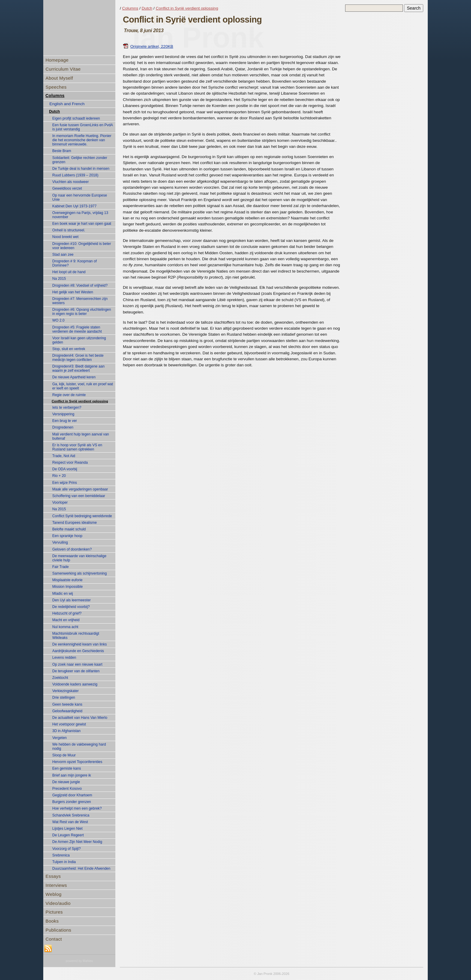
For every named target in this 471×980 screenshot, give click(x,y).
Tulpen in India (64, 862)
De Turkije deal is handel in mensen (81, 169)
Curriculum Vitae (63, 69)
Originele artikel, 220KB (148, 46)
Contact (54, 939)
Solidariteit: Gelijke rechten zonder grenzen (80, 160)
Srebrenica (61, 855)
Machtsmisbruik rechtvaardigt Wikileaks (76, 636)
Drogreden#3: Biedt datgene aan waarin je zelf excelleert (78, 368)
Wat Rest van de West (70, 822)
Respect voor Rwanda (70, 463)
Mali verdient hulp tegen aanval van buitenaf (81, 436)
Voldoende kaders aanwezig (75, 684)
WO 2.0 (58, 320)
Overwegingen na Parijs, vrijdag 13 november (80, 215)
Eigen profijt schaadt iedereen (76, 118)
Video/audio (58, 903)
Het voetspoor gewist (69, 724)
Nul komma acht (65, 627)
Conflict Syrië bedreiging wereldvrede (82, 516)
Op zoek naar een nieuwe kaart (77, 664)
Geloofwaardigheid (67, 711)
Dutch (54, 111)
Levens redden (64, 658)
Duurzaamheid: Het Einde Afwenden (81, 869)
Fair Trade (61, 567)
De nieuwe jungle (66, 782)
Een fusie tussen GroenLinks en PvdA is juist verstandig (83, 127)
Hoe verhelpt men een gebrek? (77, 808)
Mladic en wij (63, 594)
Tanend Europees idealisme (74, 523)
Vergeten (59, 738)
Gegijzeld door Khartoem (72, 795)
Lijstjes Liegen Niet (67, 829)
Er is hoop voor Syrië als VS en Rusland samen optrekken (77, 447)
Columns (55, 96)
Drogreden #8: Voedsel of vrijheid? (80, 285)
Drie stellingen (64, 698)
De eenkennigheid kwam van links (79, 644)
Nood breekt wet (65, 237)
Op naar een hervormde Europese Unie (80, 197)
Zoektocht (60, 678)
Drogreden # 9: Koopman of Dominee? (74, 263)
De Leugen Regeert (68, 835)
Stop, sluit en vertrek (69, 349)
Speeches (56, 87)
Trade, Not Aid (64, 456)
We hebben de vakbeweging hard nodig (79, 746)
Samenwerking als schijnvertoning (79, 573)
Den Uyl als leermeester (71, 600)
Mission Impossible (67, 587)
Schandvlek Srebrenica (71, 815)
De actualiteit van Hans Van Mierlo (80, 718)
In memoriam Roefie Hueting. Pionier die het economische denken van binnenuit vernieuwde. (82, 140)
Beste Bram (62, 151)
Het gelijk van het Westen (73, 292)
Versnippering (63, 414)
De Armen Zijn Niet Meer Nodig (77, 842)
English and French (67, 104)
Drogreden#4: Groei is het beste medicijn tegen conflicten (78, 358)
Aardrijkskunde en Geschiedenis (78, 651)
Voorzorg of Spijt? (67, 849)
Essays (53, 876)
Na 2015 (59, 279)
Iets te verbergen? (67, 408)
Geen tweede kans (67, 704)
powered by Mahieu (79, 961)
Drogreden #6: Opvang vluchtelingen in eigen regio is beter (82, 312)
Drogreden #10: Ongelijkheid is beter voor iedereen (82, 246)
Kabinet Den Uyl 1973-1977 (74, 206)
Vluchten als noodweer (70, 182)
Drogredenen (63, 427)
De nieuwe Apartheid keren (74, 377)
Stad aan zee (63, 255)
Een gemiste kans (67, 768)
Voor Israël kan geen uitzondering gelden (79, 340)
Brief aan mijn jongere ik (72, 775)
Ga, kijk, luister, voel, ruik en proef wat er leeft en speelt (83, 386)
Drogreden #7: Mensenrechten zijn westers (80, 301)
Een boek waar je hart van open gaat (82, 224)
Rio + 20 (59, 476)
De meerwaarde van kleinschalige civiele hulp (79, 558)
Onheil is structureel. (69, 230)
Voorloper (60, 502)
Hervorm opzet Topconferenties (77, 762)
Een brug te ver (65, 421)
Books (52, 921)
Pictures (54, 912)
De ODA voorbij (65, 469)
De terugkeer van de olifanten (76, 671)
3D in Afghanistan (66, 731)
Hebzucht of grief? (67, 613)
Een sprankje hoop (67, 536)
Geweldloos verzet (67, 188)
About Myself (59, 78)
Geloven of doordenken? (72, 549)
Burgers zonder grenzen (72, 802)
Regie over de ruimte (69, 395)
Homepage (57, 60)
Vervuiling (60, 542)
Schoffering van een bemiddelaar (79, 496)
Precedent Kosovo (67, 789)
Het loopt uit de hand (69, 272)
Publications (59, 930)
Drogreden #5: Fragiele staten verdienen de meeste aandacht (77, 329)
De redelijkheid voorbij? (71, 607)
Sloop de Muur (64, 755)
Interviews (56, 885)
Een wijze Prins (65, 483)
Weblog (54, 894)
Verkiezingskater (65, 691)
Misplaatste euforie (67, 580)
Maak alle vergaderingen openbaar (80, 489)
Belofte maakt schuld (69, 529)
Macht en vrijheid (66, 620)
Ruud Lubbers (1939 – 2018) (75, 175)
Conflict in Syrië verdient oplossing (80, 401)
